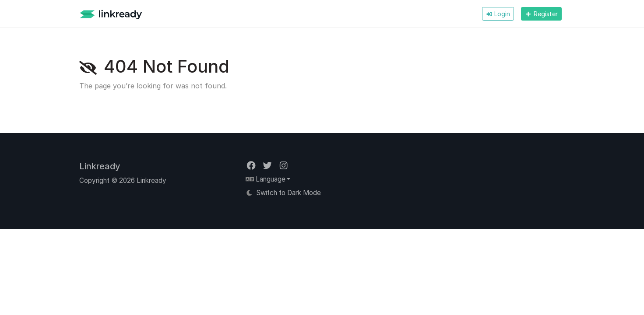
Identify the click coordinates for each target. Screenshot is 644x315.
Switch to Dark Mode (283, 193)
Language (266, 179)
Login (498, 14)
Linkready (100, 166)
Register (541, 14)
